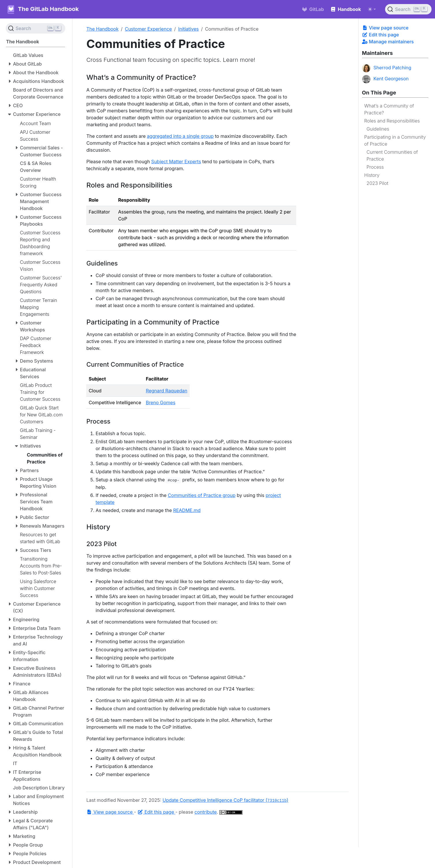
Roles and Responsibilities (392, 121)
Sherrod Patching (387, 68)
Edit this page (380, 35)
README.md (187, 510)
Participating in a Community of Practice (395, 140)
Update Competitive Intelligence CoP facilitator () (225, 800)
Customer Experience (148, 29)
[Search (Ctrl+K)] (408, 9)
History (372, 175)
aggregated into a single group (180, 136)
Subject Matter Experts (176, 162)
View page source (385, 28)
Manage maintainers (388, 42)
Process (375, 167)
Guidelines (378, 129)
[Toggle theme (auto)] (372, 9)
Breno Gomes (160, 403)
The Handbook (102, 29)
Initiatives (188, 29)
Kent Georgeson (385, 79)
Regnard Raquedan (167, 391)
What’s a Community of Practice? (389, 109)
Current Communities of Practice (392, 155)
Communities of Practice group (201, 495)
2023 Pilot (378, 183)
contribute (206, 812)
